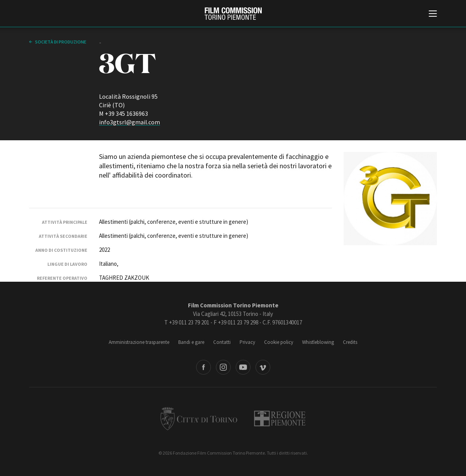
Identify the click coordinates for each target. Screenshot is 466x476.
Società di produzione (60, 42)
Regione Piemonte (280, 418)
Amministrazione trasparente (139, 342)
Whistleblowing (318, 342)
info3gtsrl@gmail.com (130, 122)
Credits (350, 342)
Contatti (222, 342)
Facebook (203, 367)
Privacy (247, 342)
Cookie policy (279, 342)
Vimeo (263, 367)
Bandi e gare (191, 342)
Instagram (223, 367)
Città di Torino (199, 418)
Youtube (243, 367)
